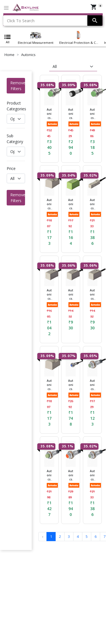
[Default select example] (16, 119)
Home (9, 55)
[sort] (73, 67)
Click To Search (21, 21)
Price (11, 168)
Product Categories (16, 106)
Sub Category (15, 139)
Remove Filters (18, 86)
